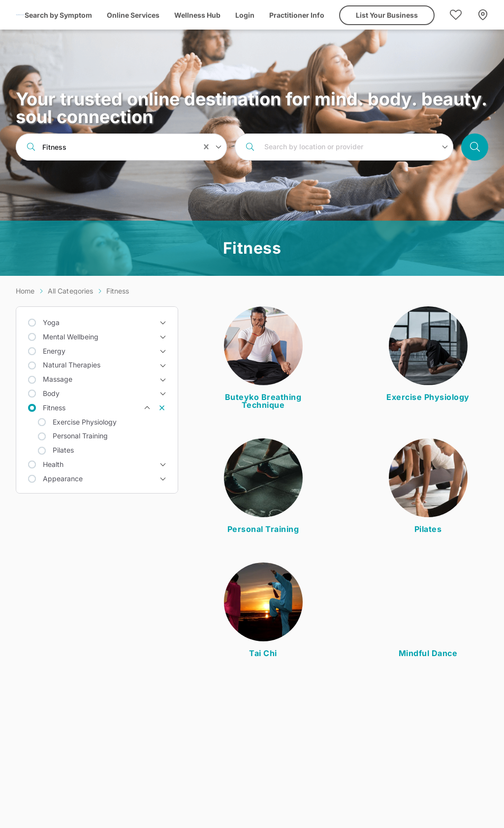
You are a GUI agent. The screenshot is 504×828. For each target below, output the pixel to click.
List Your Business (387, 15)
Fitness (118, 291)
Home (25, 291)
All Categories (71, 291)
